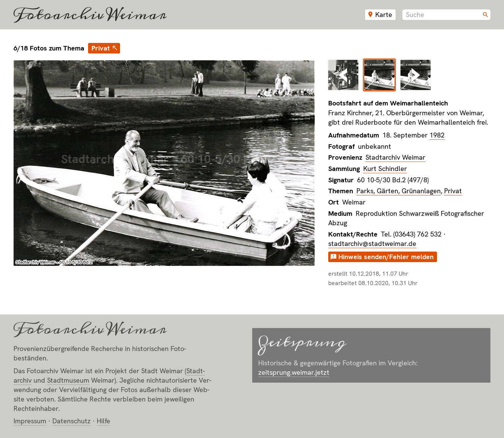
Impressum (30, 421)
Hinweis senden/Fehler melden (386, 257)
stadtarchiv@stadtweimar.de (372, 243)
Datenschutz (72, 421)
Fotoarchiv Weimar (90, 15)
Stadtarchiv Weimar (395, 157)
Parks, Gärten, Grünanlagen (399, 191)
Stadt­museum (68, 380)
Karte (384, 14)
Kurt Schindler (385, 169)
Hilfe (104, 421)
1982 (437, 135)
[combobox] (446, 15)
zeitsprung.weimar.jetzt (294, 372)
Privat (101, 48)
